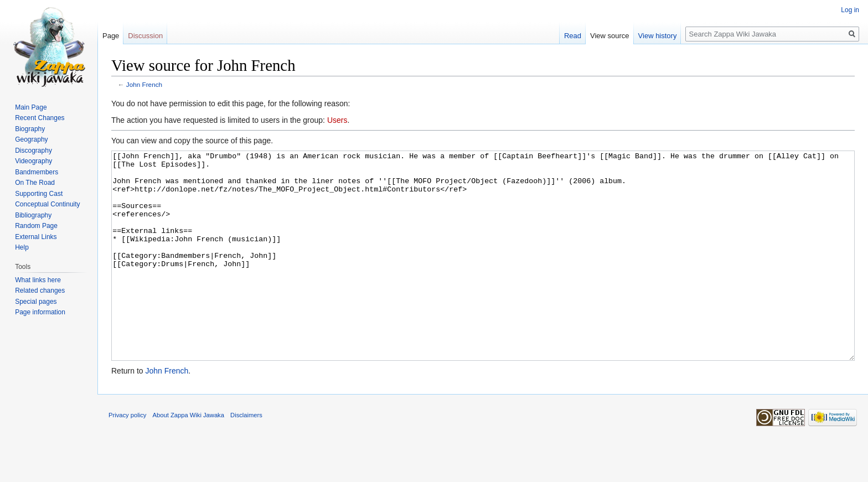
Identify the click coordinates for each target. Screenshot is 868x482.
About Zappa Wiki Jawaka (188, 457)
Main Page (31, 107)
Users (337, 120)
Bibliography (33, 215)
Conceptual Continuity (47, 204)
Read (573, 36)
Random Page (36, 226)
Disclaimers (246, 457)
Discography (33, 151)
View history (658, 36)
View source (610, 36)
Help (22, 247)
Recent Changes (40, 118)
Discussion (145, 36)
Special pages (36, 302)
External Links (36, 237)
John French (144, 84)
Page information (40, 312)
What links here (38, 280)
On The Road (35, 183)
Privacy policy (127, 457)
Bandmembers (37, 172)
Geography (31, 139)
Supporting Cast (39, 194)
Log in (850, 10)
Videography (33, 161)
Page (111, 36)
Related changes (40, 291)
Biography (30, 129)
